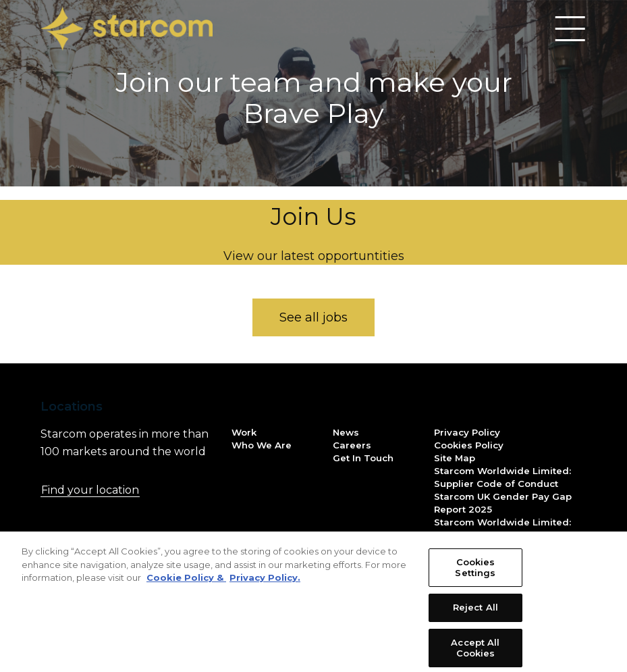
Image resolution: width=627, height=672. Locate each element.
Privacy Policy (467, 432)
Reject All (475, 616)
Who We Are (262, 445)
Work (244, 432)
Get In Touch (363, 458)
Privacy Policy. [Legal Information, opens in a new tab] (265, 586)
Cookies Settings (475, 576)
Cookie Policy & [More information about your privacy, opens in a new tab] (186, 586)
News (346, 432)
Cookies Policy (469, 445)
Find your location (117, 490)
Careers (352, 445)
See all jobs (313, 317)
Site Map (455, 458)
